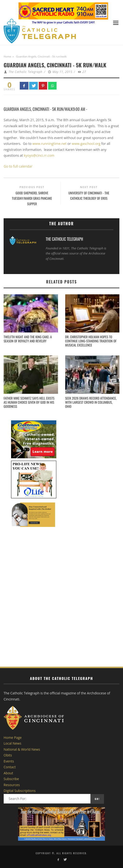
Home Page (13, 737)
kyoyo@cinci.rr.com (39, 155)
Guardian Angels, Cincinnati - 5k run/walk (38, 109)
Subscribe (11, 779)
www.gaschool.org (86, 144)
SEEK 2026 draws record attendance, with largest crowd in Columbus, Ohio (91, 402)
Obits (8, 755)
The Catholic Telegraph (26, 72)
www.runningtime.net (49, 144)
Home (7, 56)
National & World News (22, 749)
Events (9, 761)
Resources (12, 785)
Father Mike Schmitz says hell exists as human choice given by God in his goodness (29, 402)
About (8, 773)
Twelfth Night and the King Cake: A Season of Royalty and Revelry (28, 339)
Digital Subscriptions (20, 791)
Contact (10, 767)
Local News (12, 743)
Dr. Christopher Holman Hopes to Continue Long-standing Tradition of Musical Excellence (91, 341)
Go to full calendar (18, 166)
